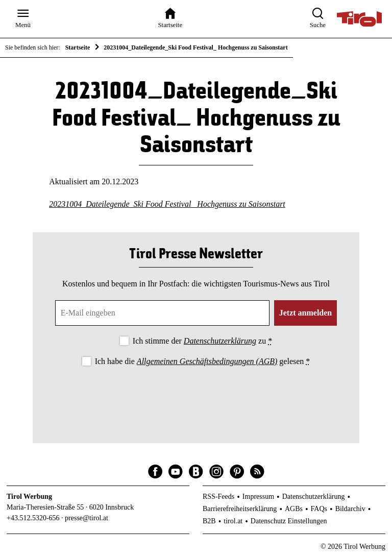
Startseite (78, 47)
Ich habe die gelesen (203, 361)
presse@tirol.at (87, 518)
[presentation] (196, 396)
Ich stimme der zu (202, 341)
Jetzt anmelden (306, 313)
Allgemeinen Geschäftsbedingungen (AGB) (207, 361)
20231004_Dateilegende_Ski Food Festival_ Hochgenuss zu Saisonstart (167, 204)
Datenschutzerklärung (220, 341)
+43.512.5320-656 (33, 518)
